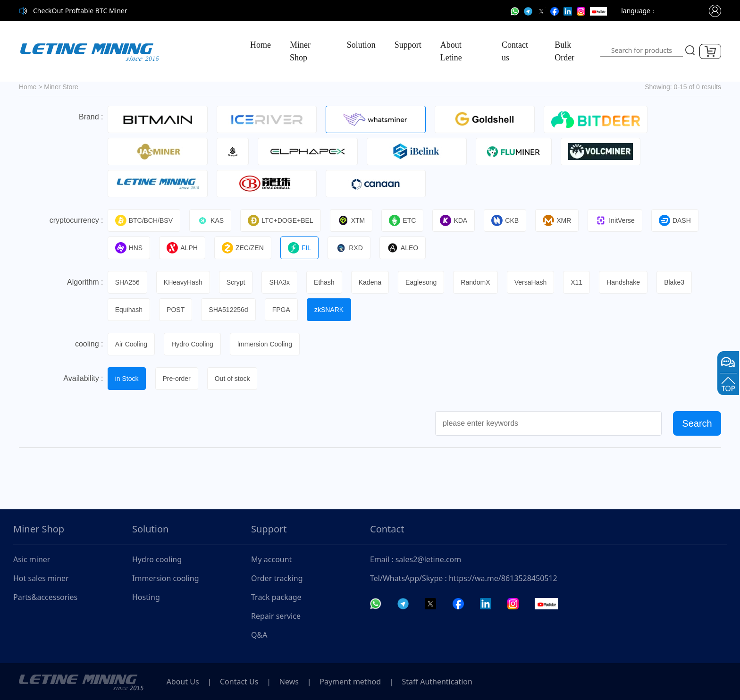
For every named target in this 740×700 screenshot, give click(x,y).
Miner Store (61, 87)
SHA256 (128, 282)
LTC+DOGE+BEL (282, 220)
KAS (211, 220)
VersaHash (534, 282)
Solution (361, 45)
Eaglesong (424, 282)
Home (261, 45)
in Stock (127, 379)
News (292, 682)
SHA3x (281, 282)
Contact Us (241, 682)
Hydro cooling (157, 559)
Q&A (259, 635)
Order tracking (277, 578)
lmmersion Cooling (266, 344)
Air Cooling (132, 344)
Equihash (129, 310)
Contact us (515, 51)
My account (271, 559)
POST (177, 310)
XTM (353, 220)
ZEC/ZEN (244, 248)
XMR (561, 220)
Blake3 (679, 282)
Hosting (146, 597)
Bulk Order (564, 51)
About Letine (451, 51)
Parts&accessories (45, 597)
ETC (405, 220)
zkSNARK (331, 310)
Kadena (372, 282)
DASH (679, 220)
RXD (351, 248)
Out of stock (234, 379)
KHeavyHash (184, 282)
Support (408, 45)
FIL (301, 248)
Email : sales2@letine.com (416, 559)
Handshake (628, 282)
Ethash (327, 282)
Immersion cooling (166, 578)
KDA (456, 220)
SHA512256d (230, 310)
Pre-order (177, 379)
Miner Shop (300, 51)
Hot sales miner (41, 578)
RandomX (479, 282)
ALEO (405, 248)
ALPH (183, 248)
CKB (508, 220)
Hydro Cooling (193, 344)
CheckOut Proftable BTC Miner (80, 11)
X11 (581, 282)
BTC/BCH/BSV (144, 220)
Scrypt (237, 282)
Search (697, 423)
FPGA (283, 310)
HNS (130, 248)
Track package (276, 597)
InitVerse (619, 220)
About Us (183, 682)
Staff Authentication (443, 682)
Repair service (276, 616)
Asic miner (32, 559)
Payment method (355, 682)
